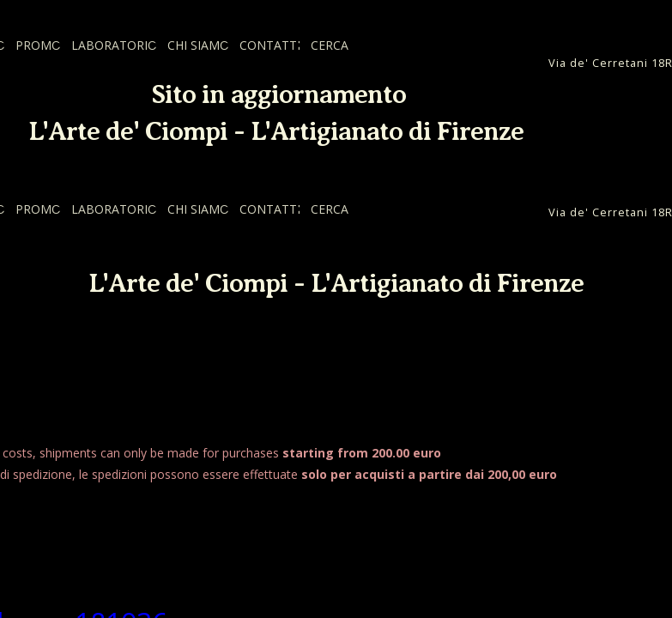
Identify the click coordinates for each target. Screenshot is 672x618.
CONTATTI (270, 45)
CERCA (330, 45)
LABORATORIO (114, 45)
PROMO (38, 45)
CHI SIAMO (198, 45)
